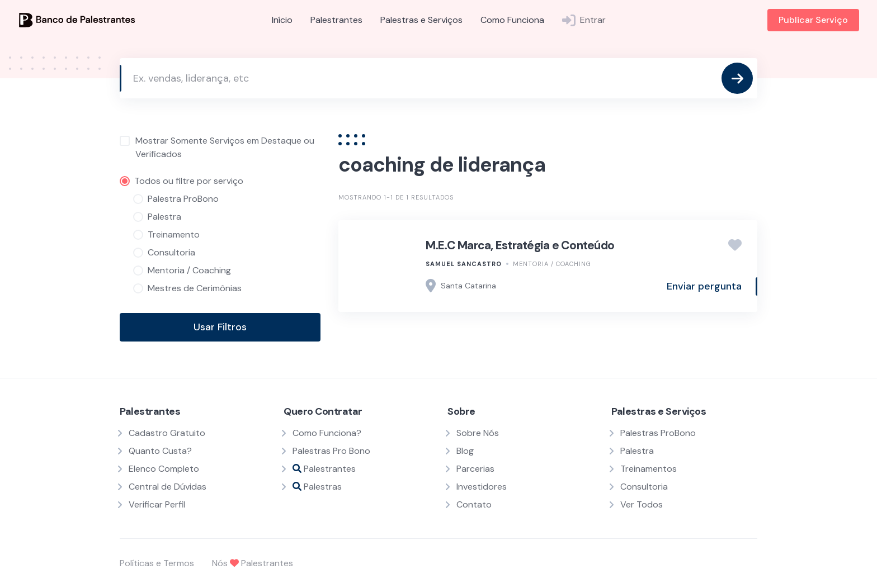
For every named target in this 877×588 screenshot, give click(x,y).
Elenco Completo (164, 469)
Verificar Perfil (157, 504)
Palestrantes (336, 20)
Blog (465, 451)
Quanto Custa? (160, 451)
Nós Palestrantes (253, 563)
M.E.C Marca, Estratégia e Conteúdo (520, 245)
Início (282, 20)
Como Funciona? (327, 433)
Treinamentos (649, 469)
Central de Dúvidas (168, 487)
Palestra (637, 451)
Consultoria (644, 487)
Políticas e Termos (157, 563)
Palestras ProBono (658, 433)
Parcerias (475, 469)
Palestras (317, 487)
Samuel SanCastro (464, 264)
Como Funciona (512, 20)
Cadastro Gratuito (167, 433)
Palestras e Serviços (421, 20)
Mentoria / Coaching (552, 264)
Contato (474, 504)
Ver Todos (642, 504)
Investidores (482, 487)
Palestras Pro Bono (331, 451)
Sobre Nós (478, 433)
